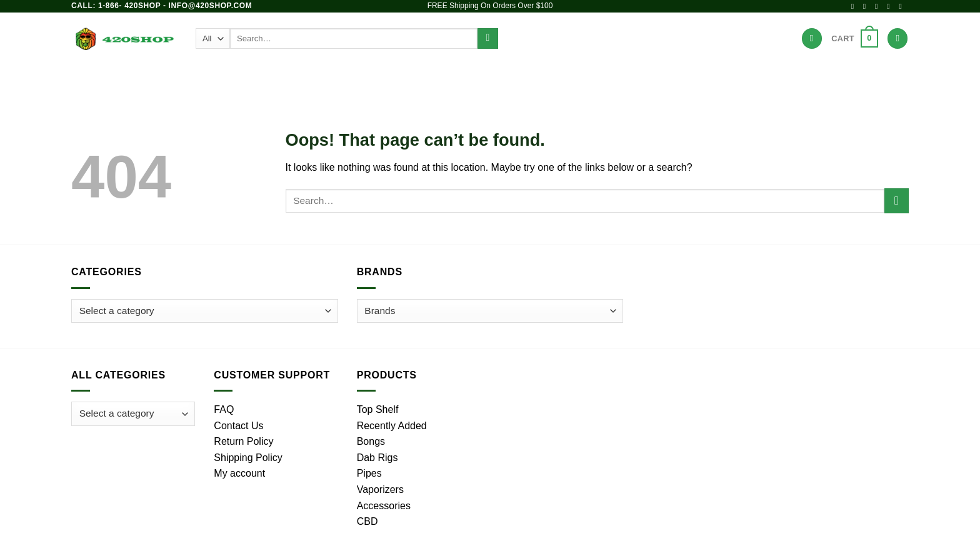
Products (285, 78)
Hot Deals (691, 78)
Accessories (572, 78)
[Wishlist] (812, 38)
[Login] (897, 38)
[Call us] (902, 6)
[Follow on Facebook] (855, 6)
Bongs (339, 78)
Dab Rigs (434, 78)
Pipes (383, 78)
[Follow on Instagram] (867, 6)
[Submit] (488, 39)
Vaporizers (498, 78)
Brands (635, 78)
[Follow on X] (879, 6)
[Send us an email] (891, 6)
